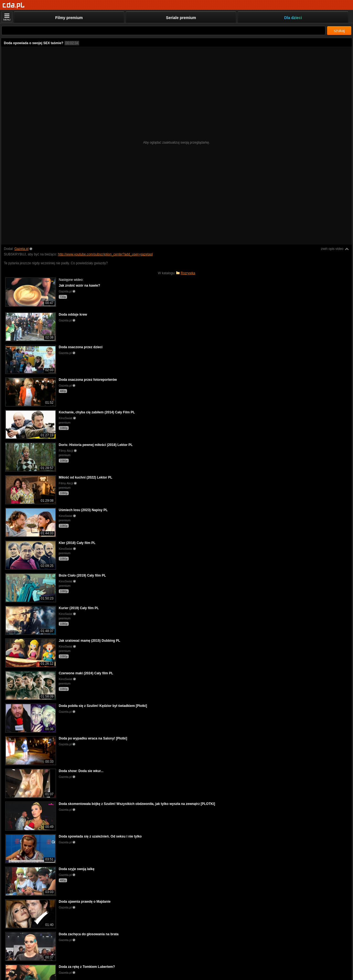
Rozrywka (188, 273)
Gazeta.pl (21, 249)
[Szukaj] (163, 31)
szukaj (339, 31)
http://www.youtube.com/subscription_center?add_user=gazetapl (105, 254)
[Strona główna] (14, 5)
